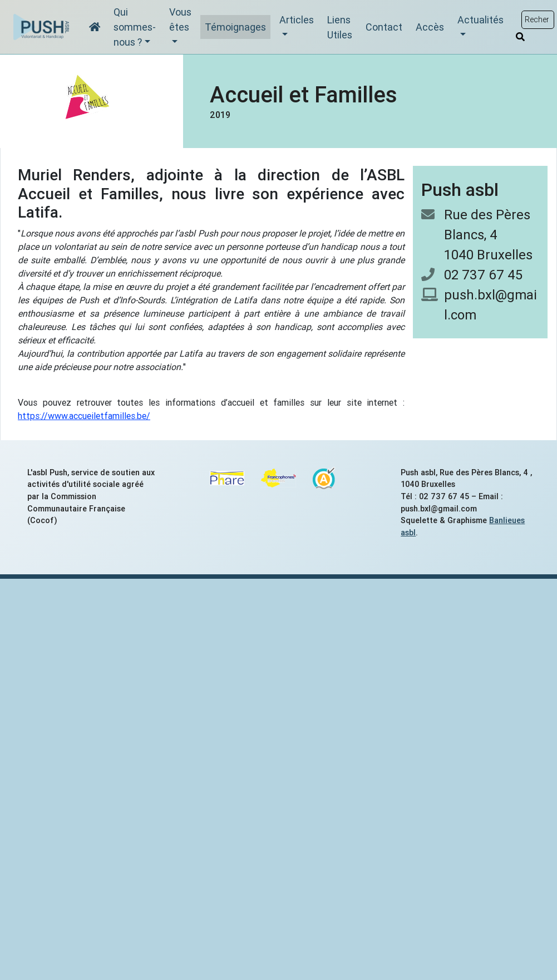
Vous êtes (180, 19)
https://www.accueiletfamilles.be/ (84, 416)
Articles (297, 20)
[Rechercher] (520, 37)
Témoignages (235, 27)
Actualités (480, 20)
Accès (430, 27)
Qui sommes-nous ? (135, 27)
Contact (384, 27)
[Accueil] (95, 27)
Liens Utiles (340, 27)
